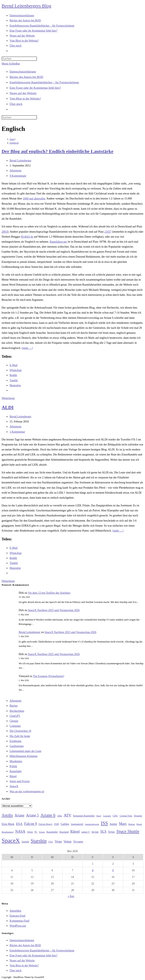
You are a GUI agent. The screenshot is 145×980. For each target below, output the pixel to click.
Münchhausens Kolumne (24, 756)
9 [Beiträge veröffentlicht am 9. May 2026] (113, 870)
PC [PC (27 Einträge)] (36, 832)
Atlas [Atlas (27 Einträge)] (60, 816)
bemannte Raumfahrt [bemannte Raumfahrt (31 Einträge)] (84, 816)
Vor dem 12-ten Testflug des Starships (49, 593)
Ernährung (15, 741)
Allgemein (15, 171)
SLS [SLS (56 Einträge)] (103, 832)
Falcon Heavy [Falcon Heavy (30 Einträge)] (46, 824)
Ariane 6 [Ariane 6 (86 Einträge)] (48, 815)
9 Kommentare (18, 176)
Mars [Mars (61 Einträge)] (123, 824)
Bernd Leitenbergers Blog (26, 6)
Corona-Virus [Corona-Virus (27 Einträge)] (126, 816)
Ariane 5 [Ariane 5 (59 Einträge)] (32, 815)
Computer (15, 726)
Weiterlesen (8, 398)
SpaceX (14, 786)
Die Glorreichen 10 (20, 731)
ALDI (8, 407)
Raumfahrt (16, 771)
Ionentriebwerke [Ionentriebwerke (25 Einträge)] (92, 824)
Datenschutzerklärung (23, 72)
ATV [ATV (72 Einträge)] (68, 815)
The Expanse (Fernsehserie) (49, 676)
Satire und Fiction (20, 781)
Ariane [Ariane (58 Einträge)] (19, 815)
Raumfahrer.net (58, 242)
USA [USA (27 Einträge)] (51, 842)
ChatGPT (15, 716)
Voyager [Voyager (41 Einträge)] (78, 842)
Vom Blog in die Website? (25, 99)
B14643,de (27, 237)
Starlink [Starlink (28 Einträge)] (25, 842)
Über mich (16, 104)
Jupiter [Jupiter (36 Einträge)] (113, 824)
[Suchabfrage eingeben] (19, 59)
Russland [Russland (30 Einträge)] (64, 832)
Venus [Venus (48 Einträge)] (68, 841)
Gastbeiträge (17, 746)
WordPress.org (18, 926)
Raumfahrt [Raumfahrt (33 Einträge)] (52, 832)
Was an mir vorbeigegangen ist (27, 791)
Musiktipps (16, 761)
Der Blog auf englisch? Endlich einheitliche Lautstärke (58, 151)
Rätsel (13, 776)
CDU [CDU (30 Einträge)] (115, 816)
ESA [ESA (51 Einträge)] (19, 824)
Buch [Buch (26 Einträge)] (99, 816)
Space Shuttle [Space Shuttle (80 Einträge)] (128, 831)
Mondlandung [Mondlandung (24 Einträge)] (8, 832)
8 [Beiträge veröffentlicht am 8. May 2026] (93, 870)
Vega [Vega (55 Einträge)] (58, 841)
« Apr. (71, 896)
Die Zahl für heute (20, 736)
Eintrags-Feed (17, 916)
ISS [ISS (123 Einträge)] (104, 823)
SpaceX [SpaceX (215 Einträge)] (11, 841)
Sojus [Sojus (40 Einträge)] (111, 832)
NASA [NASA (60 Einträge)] (20, 832)
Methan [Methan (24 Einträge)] (132, 824)
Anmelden (15, 911)
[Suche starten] (39, 118)
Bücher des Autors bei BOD (26, 77)
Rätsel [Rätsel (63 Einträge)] (75, 831)
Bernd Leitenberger (20, 161)
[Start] (12, 139)
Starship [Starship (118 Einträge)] (39, 841)
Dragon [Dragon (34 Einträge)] (138, 816)
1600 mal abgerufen (34, 199)
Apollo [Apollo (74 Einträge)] (7, 815)
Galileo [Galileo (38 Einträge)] (65, 824)
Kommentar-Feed (19, 921)
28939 (5, 232)
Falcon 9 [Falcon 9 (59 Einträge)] (30, 824)
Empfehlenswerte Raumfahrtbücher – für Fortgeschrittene (44, 82)
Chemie (14, 721)
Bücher (14, 706)
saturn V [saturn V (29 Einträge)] (86, 832)
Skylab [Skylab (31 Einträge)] (95, 832)
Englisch (14, 143)
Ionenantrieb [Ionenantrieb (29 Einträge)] (77, 824)
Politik (13, 766)
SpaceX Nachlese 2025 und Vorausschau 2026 (54, 610)
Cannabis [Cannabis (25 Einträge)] (107, 816)
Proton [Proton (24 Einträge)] (42, 832)
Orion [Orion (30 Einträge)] (30, 832)
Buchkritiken (17, 711)
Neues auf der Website (23, 93)
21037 (108, 232)
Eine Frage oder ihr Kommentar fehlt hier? (35, 88)
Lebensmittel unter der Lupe (25, 751)
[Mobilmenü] (11, 64)
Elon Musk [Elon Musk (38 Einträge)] (8, 824)
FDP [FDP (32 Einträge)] (57, 824)
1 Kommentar (17, 432)
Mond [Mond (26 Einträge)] (139, 824)
